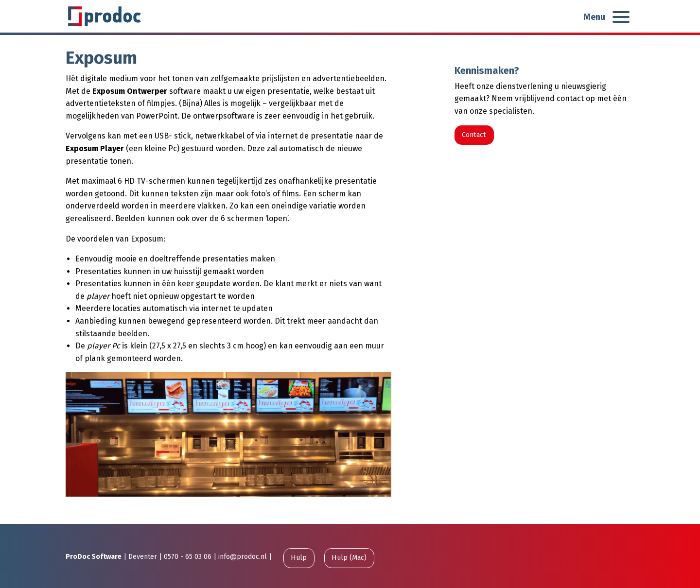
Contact (474, 135)
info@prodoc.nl (243, 557)
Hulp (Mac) (349, 558)
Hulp (299, 558)
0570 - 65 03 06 (188, 557)
